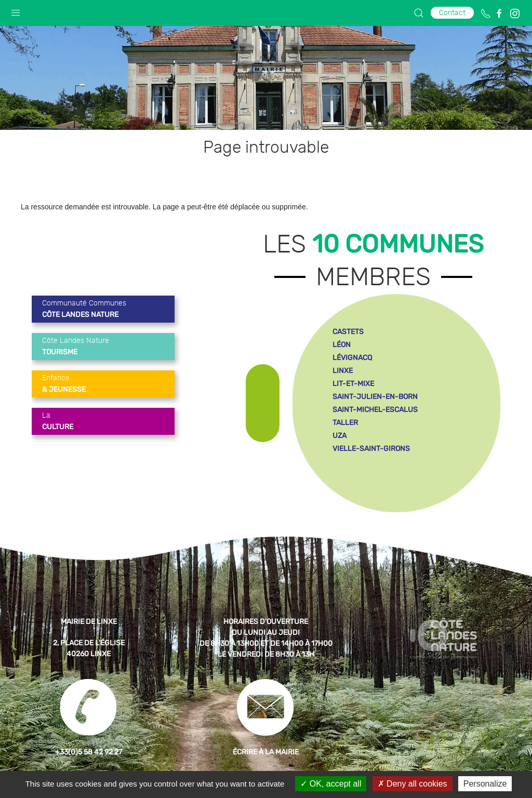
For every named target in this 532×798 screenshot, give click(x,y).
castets (348, 332)
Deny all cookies (413, 784)
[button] (16, 10)
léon (342, 345)
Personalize (485, 784)
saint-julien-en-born (375, 397)
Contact (452, 13)
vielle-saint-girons (371, 449)
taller (345, 423)
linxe (343, 371)
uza (340, 436)
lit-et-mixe (353, 384)
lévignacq (352, 358)
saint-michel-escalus (375, 410)
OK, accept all (331, 784)
